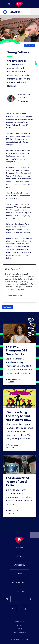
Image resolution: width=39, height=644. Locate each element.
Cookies (19, 625)
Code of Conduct (20, 583)
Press (19, 574)
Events (19, 556)
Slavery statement (20, 632)
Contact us (19, 592)
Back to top (35, 536)
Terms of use (20, 622)
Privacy (20, 629)
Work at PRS (19, 565)
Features (30, 45)
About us (19, 547)
